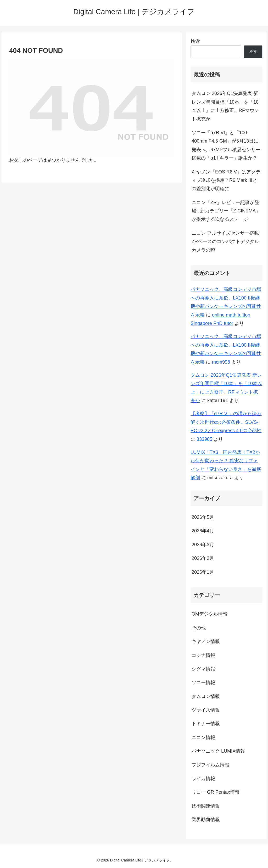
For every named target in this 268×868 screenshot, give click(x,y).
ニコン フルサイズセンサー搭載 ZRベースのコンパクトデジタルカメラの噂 (225, 242)
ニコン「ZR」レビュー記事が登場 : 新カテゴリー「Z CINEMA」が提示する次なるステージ (226, 211)
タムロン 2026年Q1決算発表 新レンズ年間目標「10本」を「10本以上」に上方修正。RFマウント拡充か (225, 106)
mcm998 (221, 362)
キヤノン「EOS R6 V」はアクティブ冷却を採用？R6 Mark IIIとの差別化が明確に (226, 180)
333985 (204, 439)
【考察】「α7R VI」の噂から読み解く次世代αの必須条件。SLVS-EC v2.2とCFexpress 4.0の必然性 (226, 422)
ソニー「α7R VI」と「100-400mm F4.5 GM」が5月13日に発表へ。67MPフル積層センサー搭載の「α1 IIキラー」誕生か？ (226, 145)
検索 (195, 41)
